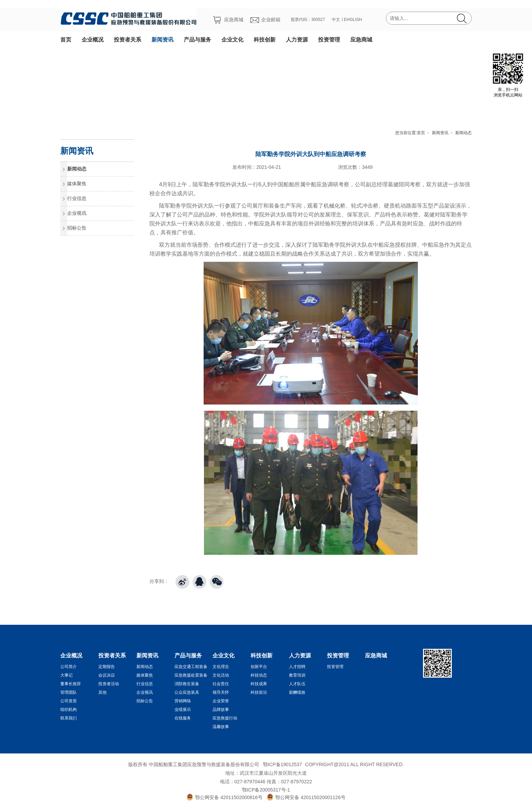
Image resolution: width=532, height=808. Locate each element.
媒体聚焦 (77, 184)
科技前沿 (259, 692)
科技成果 (259, 684)
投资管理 (329, 40)
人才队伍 (297, 684)
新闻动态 (463, 133)
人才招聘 (297, 667)
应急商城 (361, 40)
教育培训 (297, 675)
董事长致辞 (71, 684)
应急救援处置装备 (191, 675)
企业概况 (93, 40)
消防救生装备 (187, 684)
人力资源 (297, 40)
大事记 (66, 675)
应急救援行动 (225, 718)
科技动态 (259, 675)
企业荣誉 (221, 701)
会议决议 (107, 675)
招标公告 (77, 228)
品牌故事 (221, 710)
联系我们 (69, 718)
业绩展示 (183, 710)
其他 (102, 692)
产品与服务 (197, 40)
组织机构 (69, 710)
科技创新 (265, 40)
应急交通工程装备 (191, 667)
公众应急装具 (187, 692)
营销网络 (183, 701)
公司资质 (69, 701)
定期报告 (107, 667)
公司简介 (69, 667)
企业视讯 (77, 213)
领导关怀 (221, 692)
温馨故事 (221, 727)
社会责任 (221, 684)
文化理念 (221, 667)
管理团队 (69, 692)
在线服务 (183, 718)
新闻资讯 (162, 40)
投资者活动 (109, 684)
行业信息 (77, 198)
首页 (66, 40)
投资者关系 (128, 40)
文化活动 (221, 675)
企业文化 (232, 40)
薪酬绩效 (297, 692)
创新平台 (259, 667)
